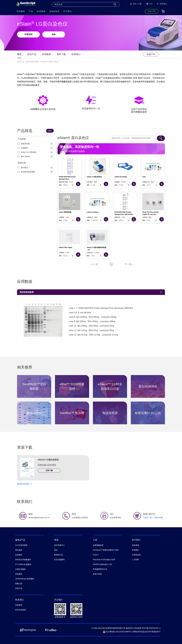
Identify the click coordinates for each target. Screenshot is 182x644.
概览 (19, 54)
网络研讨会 (59, 555)
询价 (54, 34)
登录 (133, 4)
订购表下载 (147, 518)
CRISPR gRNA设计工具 (102, 564)
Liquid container (93, 212)
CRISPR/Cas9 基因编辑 (25, 579)
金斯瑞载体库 (98, 545)
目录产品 (21, 62)
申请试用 (28, 34)
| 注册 (139, 4)
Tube (144, 177)
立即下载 (49, 470)
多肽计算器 (97, 574)
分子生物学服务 (21, 545)
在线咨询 (19, 605)
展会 (56, 550)
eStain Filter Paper (66, 247)
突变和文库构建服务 (23, 560)
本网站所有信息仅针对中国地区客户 (146, 632)
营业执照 (138, 628)
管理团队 (135, 550)
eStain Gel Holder (121, 177)
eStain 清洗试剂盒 (65, 212)
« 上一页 (94, 264)
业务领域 (135, 545)
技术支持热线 (20, 610)
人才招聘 (135, 560)
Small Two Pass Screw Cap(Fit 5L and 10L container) (150, 213)
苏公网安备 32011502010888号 (117, 632)
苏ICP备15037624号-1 (151, 628)
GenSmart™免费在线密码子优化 (106, 550)
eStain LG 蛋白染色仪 (94, 177)
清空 (50, 131)
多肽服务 (19, 574)
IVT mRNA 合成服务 (23, 564)
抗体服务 (19, 555)
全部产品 (32, 54)
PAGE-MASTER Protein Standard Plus (67, 178)
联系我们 (76, 54)
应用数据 (47, 54)
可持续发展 (136, 555)
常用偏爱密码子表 (100, 569)
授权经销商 (159, 518)
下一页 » (129, 264)
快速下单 (151, 54)
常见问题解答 (59, 560)
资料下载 (61, 54)
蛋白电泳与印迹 (32, 62)
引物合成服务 (20, 569)
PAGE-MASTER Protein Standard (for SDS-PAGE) (124, 213)
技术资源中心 (59, 545)
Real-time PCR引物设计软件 (104, 560)
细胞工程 (19, 584)
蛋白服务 (19, 550)
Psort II (96, 555)
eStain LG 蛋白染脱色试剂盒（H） (96, 249)
